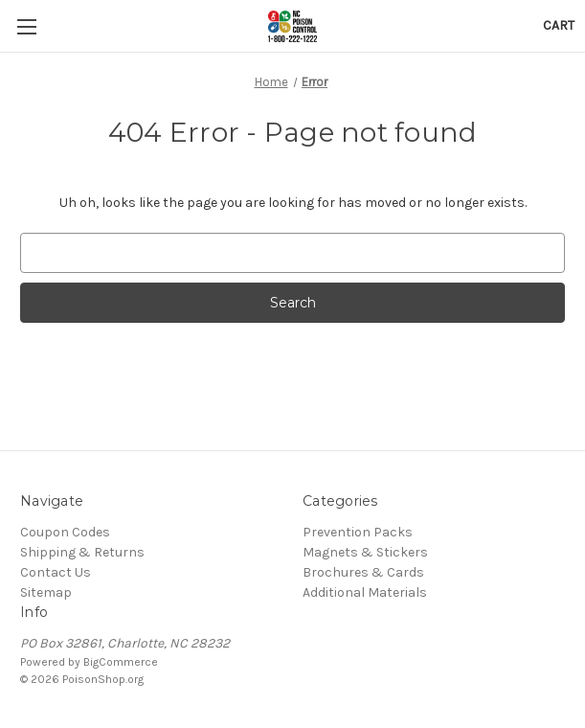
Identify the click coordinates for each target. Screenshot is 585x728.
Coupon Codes (65, 532)
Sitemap (46, 592)
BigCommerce (121, 662)
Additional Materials (365, 592)
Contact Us (56, 572)
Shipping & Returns (82, 552)
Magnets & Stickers (365, 552)
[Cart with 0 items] (559, 25)
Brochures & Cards (363, 572)
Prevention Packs (358, 532)
